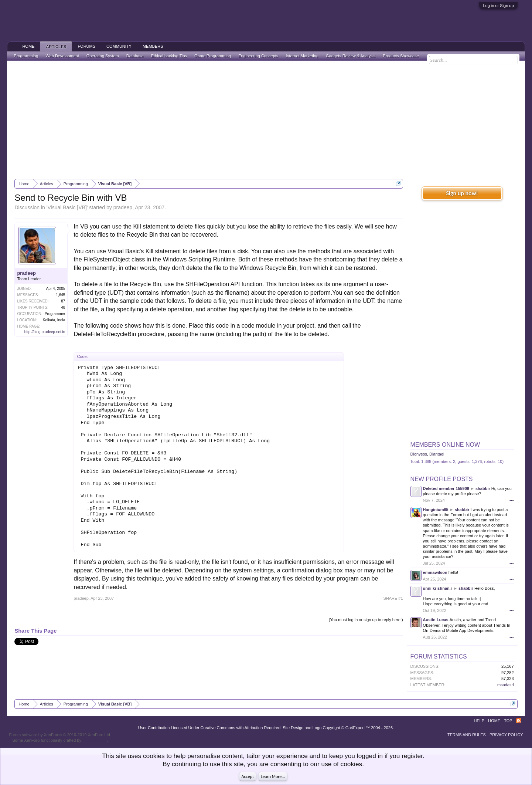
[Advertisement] (266, 120)
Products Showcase (401, 56)
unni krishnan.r (438, 588)
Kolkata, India (54, 320)
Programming (26, 56)
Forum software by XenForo (60, 735)
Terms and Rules (467, 735)
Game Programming (213, 56)
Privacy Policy (506, 735)
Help (479, 721)
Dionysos (419, 454)
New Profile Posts (442, 479)
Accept (248, 776)
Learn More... (273, 776)
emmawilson (435, 572)
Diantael (437, 454)
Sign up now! (462, 193)
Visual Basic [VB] (67, 207)
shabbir (483, 488)
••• (512, 500)
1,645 (60, 295)
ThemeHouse (95, 740)
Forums (86, 46)
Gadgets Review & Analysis (351, 56)
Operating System (103, 56)
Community (119, 46)
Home (28, 46)
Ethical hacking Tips (169, 56)
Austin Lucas (436, 620)
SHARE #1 (393, 598)
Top (508, 721)
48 (63, 307)
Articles (56, 47)
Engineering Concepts (258, 56)
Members (153, 46)
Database (135, 56)
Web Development (62, 56)
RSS (519, 721)
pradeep (123, 207)
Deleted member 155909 (446, 488)
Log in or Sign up (498, 6)
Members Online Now (445, 445)
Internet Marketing (302, 56)
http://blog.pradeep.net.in (45, 332)
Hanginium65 (436, 510)
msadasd (506, 685)
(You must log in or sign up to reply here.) (366, 620)
